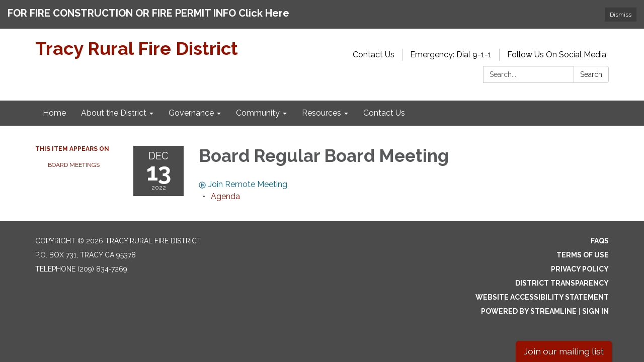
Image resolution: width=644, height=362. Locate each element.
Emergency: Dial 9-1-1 (451, 51)
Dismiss (621, 15)
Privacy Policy (580, 265)
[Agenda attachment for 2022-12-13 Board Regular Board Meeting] (225, 192)
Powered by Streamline (529, 307)
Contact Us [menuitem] (384, 109)
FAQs (600, 237)
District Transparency (562, 279)
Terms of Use (583, 251)
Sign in (595, 307)
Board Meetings (74, 161)
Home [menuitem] (54, 109)
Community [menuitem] (258, 109)
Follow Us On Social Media (557, 51)
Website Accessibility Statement (542, 293)
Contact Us (374, 51)
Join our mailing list (564, 351)
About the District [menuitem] (114, 109)
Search (591, 70)
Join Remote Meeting (243, 180)
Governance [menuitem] (191, 109)
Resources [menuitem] (321, 109)
